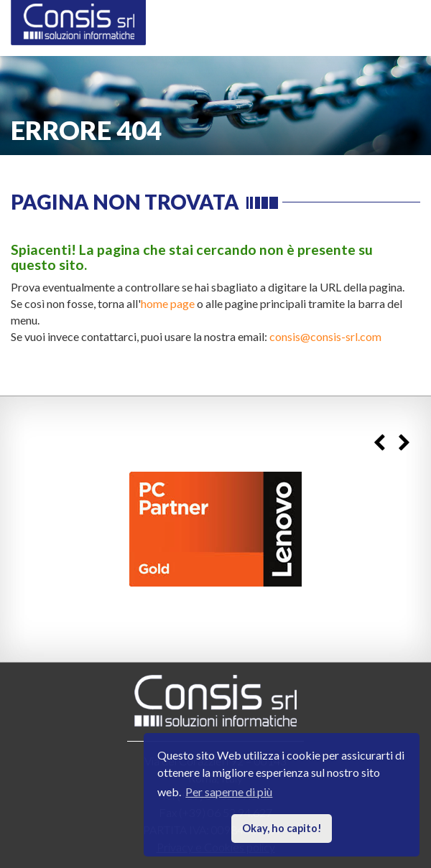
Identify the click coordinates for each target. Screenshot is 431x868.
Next (404, 443)
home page (168, 303)
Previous (379, 443)
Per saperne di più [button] (229, 792)
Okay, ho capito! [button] (282, 828)
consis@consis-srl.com (325, 336)
